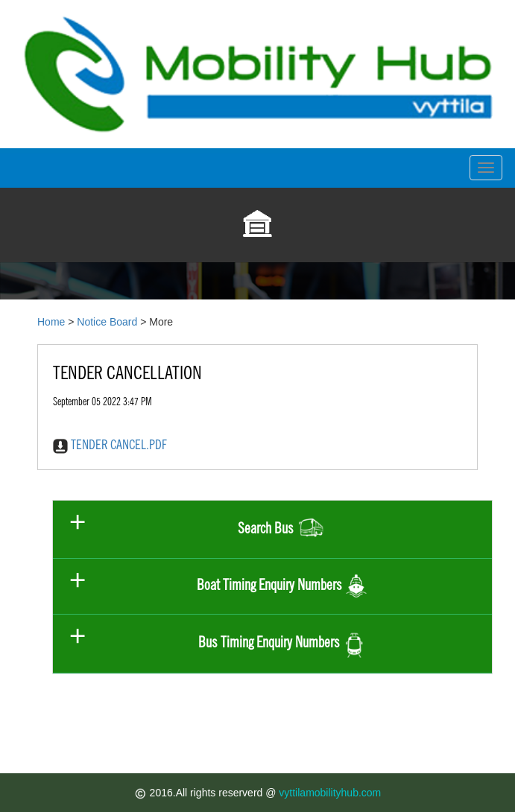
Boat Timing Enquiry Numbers (282, 587)
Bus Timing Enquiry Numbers (282, 643)
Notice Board (107, 322)
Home (51, 322)
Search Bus (282, 529)
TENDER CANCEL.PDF (110, 444)
